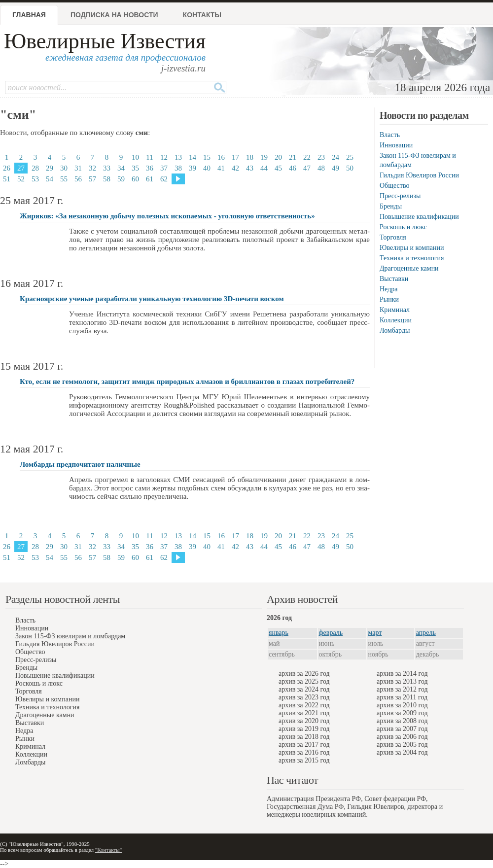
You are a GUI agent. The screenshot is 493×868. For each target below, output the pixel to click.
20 (278, 157)
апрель (426, 633)
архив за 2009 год (402, 713)
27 (21, 168)
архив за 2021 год (304, 713)
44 (264, 168)
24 (335, 157)
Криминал (395, 310)
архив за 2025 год (304, 681)
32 (92, 168)
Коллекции (396, 320)
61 (150, 179)
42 (235, 168)
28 (35, 168)
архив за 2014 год (402, 674)
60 (135, 179)
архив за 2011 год (402, 697)
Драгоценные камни (409, 268)
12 (164, 157)
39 (193, 168)
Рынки (389, 299)
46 (293, 168)
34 (121, 168)
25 (350, 157)
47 (307, 168)
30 (64, 168)
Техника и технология (412, 258)
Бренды (391, 206)
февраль (331, 633)
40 (207, 168)
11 (149, 157)
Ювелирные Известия (105, 41)
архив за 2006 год (402, 737)
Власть (390, 135)
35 (135, 168)
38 (178, 168)
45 (278, 168)
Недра (388, 289)
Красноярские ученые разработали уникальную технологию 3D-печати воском (152, 299)
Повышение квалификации (419, 217)
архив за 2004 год (402, 752)
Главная (29, 15)
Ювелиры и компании (412, 248)
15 (207, 157)
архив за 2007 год (402, 729)
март (375, 633)
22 (307, 157)
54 (50, 179)
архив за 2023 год (304, 697)
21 (293, 157)
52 (21, 179)
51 (7, 179)
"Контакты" (108, 850)
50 (350, 168)
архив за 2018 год (304, 737)
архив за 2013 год (402, 681)
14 (193, 157)
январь (279, 633)
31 (78, 168)
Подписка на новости (114, 15)
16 (221, 157)
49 (335, 168)
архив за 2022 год (304, 705)
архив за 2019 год (304, 729)
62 (164, 179)
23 (321, 157)
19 (264, 157)
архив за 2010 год (402, 705)
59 (121, 179)
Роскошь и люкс (403, 227)
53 (35, 179)
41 (221, 168)
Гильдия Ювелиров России (419, 175)
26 (7, 168)
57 (92, 179)
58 (107, 179)
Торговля (393, 237)
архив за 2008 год (402, 721)
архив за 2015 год (304, 760)
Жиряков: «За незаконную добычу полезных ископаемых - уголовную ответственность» (167, 216)
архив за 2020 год (304, 721)
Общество (394, 186)
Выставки (394, 279)
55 (64, 179)
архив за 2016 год (304, 752)
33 (107, 168)
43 (250, 168)
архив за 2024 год (304, 689)
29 (50, 168)
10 (135, 157)
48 (321, 168)
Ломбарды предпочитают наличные (80, 464)
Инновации (396, 145)
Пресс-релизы (400, 196)
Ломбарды (395, 330)
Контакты (202, 15)
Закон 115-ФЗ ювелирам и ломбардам (70, 636)
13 (178, 157)
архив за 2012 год (402, 689)
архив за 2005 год (402, 745)
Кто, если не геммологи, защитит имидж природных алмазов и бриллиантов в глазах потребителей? (187, 382)
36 (150, 168)
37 (164, 168)
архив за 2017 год (304, 745)
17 (235, 157)
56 (78, 179)
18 (250, 157)
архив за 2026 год (304, 674)
